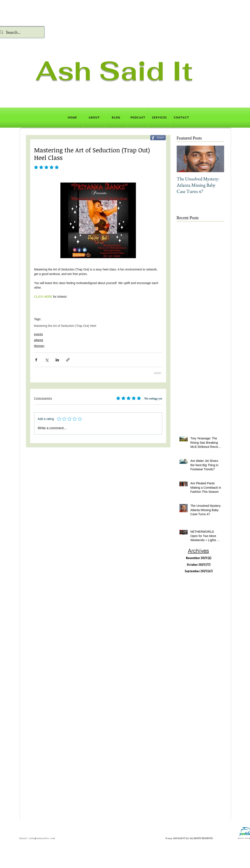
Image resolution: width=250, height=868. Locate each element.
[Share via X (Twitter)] (47, 360)
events (39, 334)
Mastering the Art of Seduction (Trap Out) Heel (65, 326)
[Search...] (20, 32)
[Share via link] (68, 360)
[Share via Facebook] (36, 360)
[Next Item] (217, 159)
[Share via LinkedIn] (57, 360)
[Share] (158, 138)
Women (39, 346)
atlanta (39, 340)
